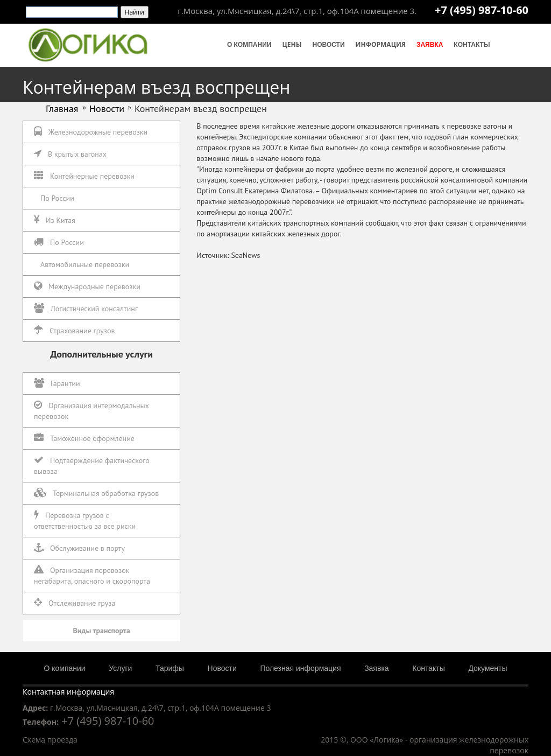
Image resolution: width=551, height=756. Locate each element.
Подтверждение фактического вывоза (92, 465)
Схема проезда (50, 740)
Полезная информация (300, 668)
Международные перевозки (87, 286)
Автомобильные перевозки (85, 264)
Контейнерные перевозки (84, 176)
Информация (381, 44)
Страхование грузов (74, 330)
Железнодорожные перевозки (91, 132)
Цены (292, 44)
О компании (249, 45)
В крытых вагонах (70, 154)
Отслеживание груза (75, 603)
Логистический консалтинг (86, 308)
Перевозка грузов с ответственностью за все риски (85, 520)
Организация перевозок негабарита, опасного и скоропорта (92, 575)
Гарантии (57, 383)
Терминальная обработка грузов (96, 493)
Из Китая (55, 220)
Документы (488, 668)
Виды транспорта (102, 631)
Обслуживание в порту (79, 548)
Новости (329, 45)
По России (57, 198)
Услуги (120, 668)
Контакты (472, 45)
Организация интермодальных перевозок (91, 411)
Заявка (430, 45)
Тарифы (170, 668)
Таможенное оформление (84, 438)
